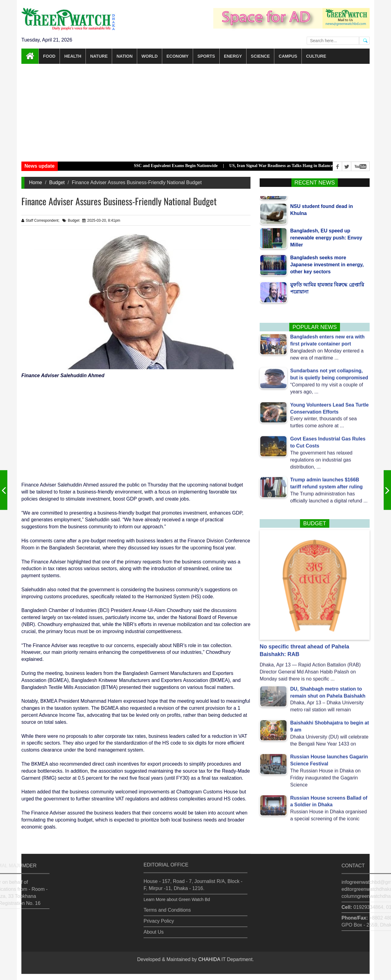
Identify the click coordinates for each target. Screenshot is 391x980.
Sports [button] (206, 56)
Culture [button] (316, 56)
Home (36, 182)
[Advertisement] (195, 113)
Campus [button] (288, 56)
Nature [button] (99, 56)
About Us (154, 929)
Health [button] (73, 56)
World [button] (150, 56)
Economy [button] (177, 56)
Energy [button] (233, 56)
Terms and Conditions (167, 907)
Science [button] (260, 56)
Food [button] (49, 56)
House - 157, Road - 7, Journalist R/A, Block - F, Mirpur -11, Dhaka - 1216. (193, 881)
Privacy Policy (159, 918)
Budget (57, 182)
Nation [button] (124, 56)
